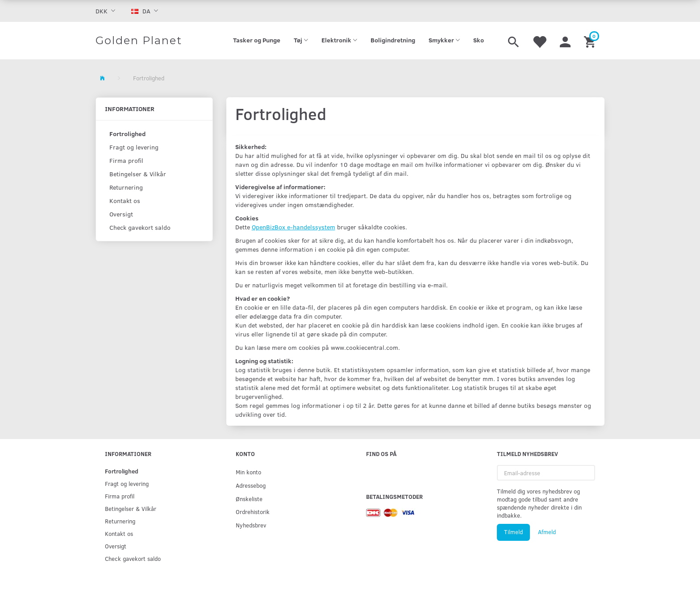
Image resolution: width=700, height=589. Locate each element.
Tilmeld (513, 532)
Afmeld (547, 532)
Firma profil (126, 160)
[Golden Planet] (139, 41)
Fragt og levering (134, 147)
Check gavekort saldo (140, 227)
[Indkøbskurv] (591, 41)
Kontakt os (125, 201)
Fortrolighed (127, 134)
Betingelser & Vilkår (138, 174)
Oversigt (121, 214)
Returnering (126, 187)
